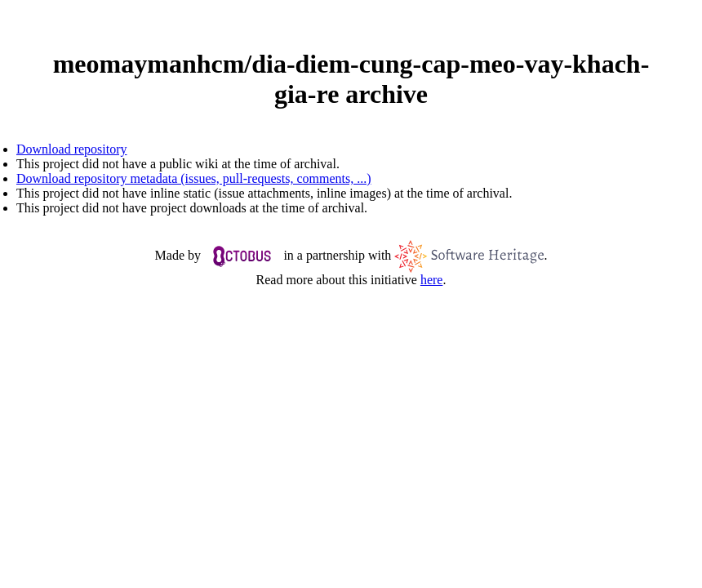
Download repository (72, 149)
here (432, 280)
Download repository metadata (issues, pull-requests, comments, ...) (194, 178)
